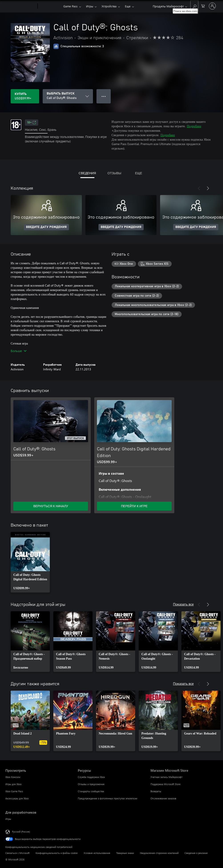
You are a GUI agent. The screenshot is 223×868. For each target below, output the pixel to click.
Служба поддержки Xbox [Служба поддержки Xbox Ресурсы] (91, 777)
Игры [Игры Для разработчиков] (8, 819)
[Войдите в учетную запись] (212, 6)
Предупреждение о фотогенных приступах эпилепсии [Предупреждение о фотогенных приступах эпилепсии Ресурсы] (107, 798)
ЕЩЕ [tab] (139, 173)
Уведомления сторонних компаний (159, 853)
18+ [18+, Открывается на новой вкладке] (32, 123)
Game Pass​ (70, 6)
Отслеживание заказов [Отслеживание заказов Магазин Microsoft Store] (163, 798)
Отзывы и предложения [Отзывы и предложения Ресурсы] (91, 784)
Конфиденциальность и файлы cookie (57, 853)
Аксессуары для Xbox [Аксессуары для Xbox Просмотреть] (17, 798)
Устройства (109, 6)
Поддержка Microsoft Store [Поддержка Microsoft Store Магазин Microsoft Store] (166, 784)
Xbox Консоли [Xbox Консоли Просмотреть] (13, 777)
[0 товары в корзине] (203, 6)
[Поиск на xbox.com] (194, 6)
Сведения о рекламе (196, 853)
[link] (30, 562)
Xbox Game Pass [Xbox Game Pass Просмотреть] (14, 791)
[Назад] (199, 188)
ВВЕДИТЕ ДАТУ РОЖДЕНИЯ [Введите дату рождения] (46, 227)
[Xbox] (50, 6)
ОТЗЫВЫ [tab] (115, 173)
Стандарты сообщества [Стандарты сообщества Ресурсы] (91, 791)
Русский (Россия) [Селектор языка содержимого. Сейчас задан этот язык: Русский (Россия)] (21, 832)
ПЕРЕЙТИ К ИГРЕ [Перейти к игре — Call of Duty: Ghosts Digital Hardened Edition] (134, 506)
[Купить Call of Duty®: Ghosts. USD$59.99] (25, 96)
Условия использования (97, 853)
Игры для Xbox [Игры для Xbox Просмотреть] (13, 784)
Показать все (183, 604)
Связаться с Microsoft (17, 853)
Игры (90, 6)
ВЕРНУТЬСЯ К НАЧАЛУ (51, 506)
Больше (19, 351)
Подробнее (194, 126)
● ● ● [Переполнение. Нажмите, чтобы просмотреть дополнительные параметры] (104, 96)
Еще (128, 6)
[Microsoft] (21, 6)
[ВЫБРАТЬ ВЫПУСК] (68, 96)
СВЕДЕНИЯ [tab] (87, 173)
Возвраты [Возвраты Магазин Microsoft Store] (156, 791)
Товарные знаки (125, 853)
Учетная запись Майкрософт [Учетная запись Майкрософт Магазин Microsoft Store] (167, 777)
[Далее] (208, 188)
